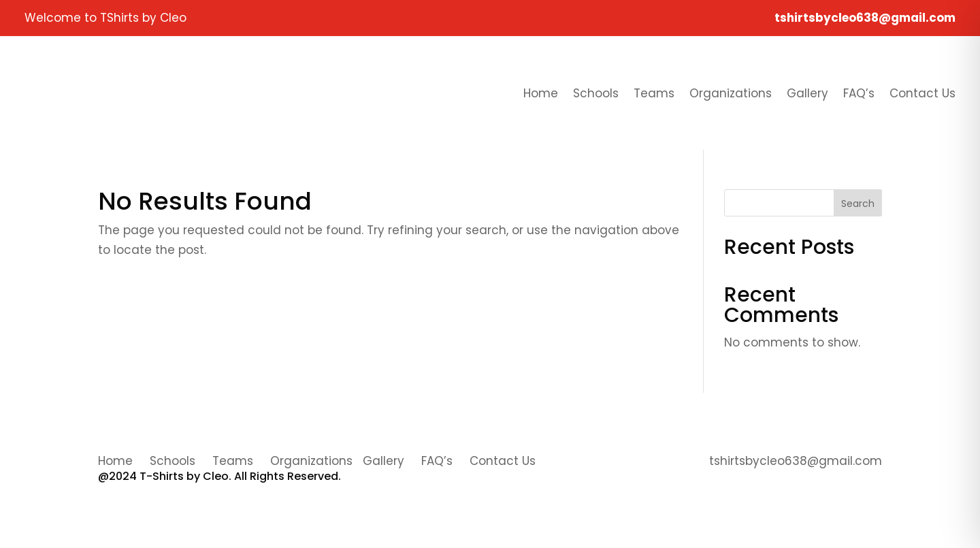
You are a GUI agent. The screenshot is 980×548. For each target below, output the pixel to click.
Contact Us (922, 93)
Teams (654, 93)
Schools (596, 93)
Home (541, 93)
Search (858, 204)
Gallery (807, 93)
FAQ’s (859, 93)
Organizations (731, 93)
